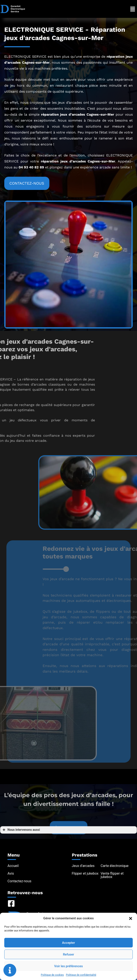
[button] (131, 918)
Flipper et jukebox (85, 873)
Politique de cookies (52, 975)
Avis (11, 873)
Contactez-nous (19, 881)
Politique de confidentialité (81, 975)
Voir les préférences (69, 966)
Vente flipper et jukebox (112, 875)
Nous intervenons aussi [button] (21, 830)
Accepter (68, 943)
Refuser (68, 954)
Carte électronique (115, 866)
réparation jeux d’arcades (63, 114)
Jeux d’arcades (83, 866)
